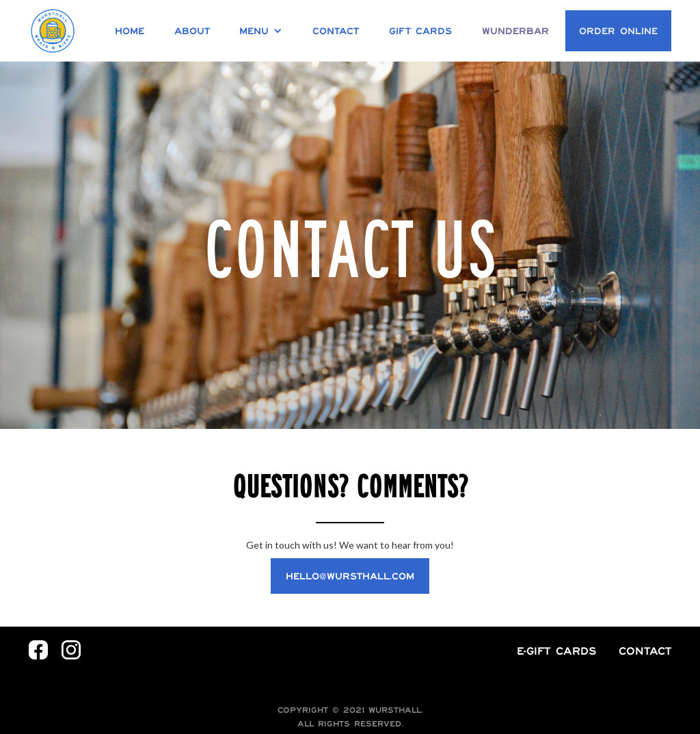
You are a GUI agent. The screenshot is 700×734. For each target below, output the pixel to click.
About (192, 31)
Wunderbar (515, 31)
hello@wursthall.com (350, 576)
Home (130, 31)
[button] (261, 31)
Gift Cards (420, 31)
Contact (336, 31)
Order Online (618, 31)
